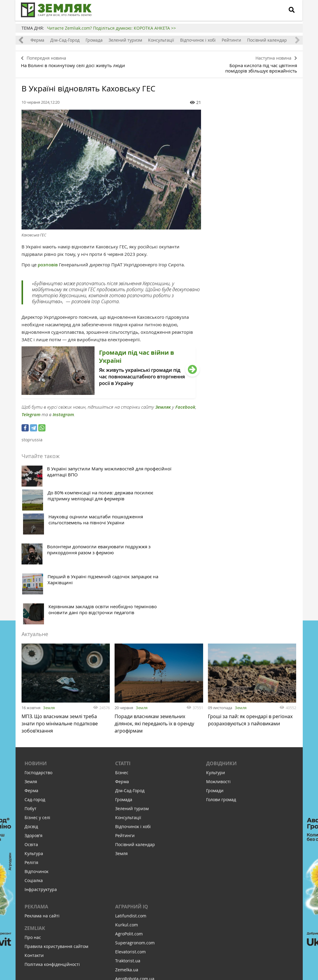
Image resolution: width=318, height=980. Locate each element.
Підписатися (108, 939)
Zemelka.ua (127, 869)
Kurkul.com (127, 824)
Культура (34, 752)
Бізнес (122, 672)
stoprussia (32, 438)
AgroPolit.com (129, 833)
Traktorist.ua (128, 860)
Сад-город (35, 699)
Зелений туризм (125, 40)
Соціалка (34, 779)
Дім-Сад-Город (65, 40)
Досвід (31, 725)
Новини (36, 662)
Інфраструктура (41, 788)
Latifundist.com (131, 815)
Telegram (31, 412)
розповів (48, 263)
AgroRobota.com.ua (135, 878)
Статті (123, 662)
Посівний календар (267, 40)
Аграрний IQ (132, 806)
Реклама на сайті (42, 815)
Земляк (163, 405)
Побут (31, 708)
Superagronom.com (135, 842)
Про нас (33, 836)
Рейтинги (231, 40)
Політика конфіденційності (52, 863)
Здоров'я (34, 734)
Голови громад (221, 699)
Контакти (34, 854)
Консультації (161, 40)
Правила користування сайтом (56, 845)
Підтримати (192, 939)
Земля (49, 604)
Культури (216, 672)
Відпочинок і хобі (198, 40)
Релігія (31, 761)
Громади (215, 690)
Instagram (63, 412)
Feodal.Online (129, 896)
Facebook (185, 405)
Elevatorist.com (130, 851)
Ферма (37, 40)
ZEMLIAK (35, 827)
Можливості (218, 681)
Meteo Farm (127, 887)
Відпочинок (36, 770)
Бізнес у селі (37, 716)
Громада (94, 40)
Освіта (31, 743)
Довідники (221, 662)
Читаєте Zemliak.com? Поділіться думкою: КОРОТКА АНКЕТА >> (111, 28)
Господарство (38, 672)
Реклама (36, 806)
